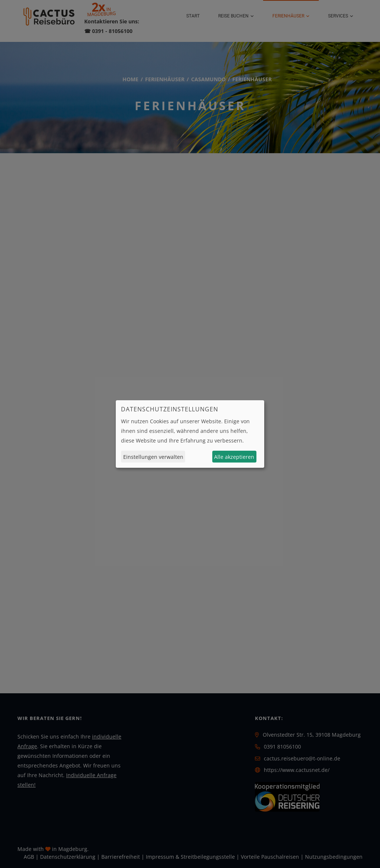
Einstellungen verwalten (153, 457)
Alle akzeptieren (234, 457)
